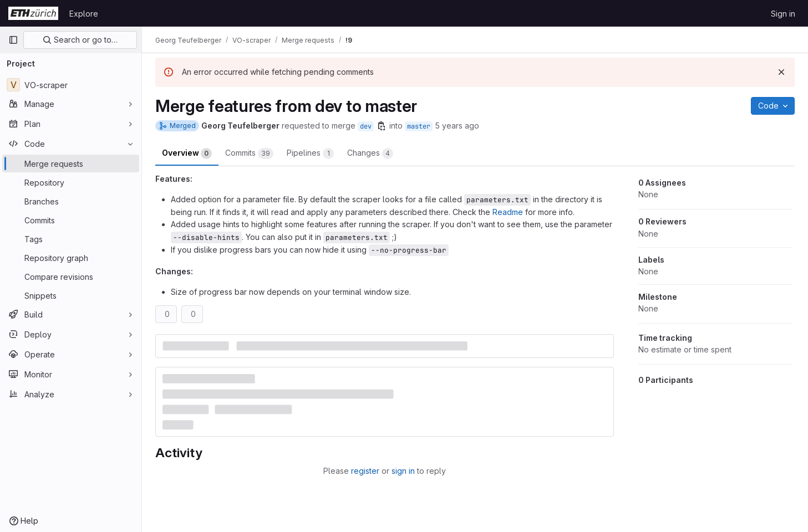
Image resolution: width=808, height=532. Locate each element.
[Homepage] (33, 13)
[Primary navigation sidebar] (13, 40)
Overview (187, 154)
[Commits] (71, 220)
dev (366, 126)
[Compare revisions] (71, 277)
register (365, 471)
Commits (249, 154)
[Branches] (71, 201)
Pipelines (310, 154)
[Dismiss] (781, 72)
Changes (370, 154)
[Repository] (71, 182)
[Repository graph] (71, 258)
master (419, 126)
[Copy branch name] (382, 126)
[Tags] (71, 239)
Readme (508, 212)
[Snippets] (71, 295)
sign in (403, 471)
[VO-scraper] (71, 85)
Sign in (783, 14)
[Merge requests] (71, 163)
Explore (84, 14)
